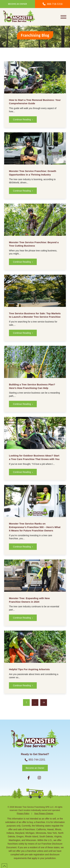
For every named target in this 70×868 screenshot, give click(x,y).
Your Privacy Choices (44, 813)
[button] (63, 17)
